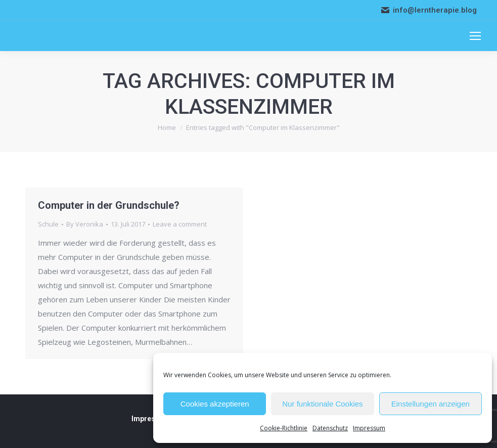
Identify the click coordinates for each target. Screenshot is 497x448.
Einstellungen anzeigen (431, 404)
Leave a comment (180, 224)
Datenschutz (330, 428)
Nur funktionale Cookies (322, 404)
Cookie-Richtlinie (284, 428)
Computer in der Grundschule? (109, 205)
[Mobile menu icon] (475, 36)
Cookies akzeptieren (215, 404)
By (85, 224)
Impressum (369, 428)
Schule (48, 224)
